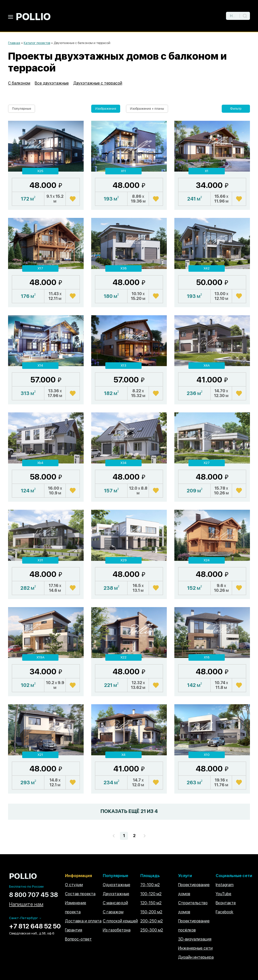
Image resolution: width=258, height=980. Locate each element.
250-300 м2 (152, 930)
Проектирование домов (194, 889)
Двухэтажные (116, 894)
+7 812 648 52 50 (35, 926)
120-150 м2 (151, 903)
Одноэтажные (117, 885)
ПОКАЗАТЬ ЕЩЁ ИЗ (129, 811)
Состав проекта (80, 894)
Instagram (225, 885)
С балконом (19, 83)
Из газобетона (117, 930)
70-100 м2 (150, 885)
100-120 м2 (151, 894)
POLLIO (33, 17)
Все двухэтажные (52, 83)
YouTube (223, 894)
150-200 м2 (151, 912)
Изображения (106, 109)
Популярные (22, 109)
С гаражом (113, 912)
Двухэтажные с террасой (98, 83)
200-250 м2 (152, 921)
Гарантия (74, 930)
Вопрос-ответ (78, 939)
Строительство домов (193, 907)
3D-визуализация (195, 939)
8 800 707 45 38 (34, 895)
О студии (74, 885)
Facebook (224, 912)
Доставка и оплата (83, 921)
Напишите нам (26, 904)
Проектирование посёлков (194, 926)
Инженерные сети (195, 948)
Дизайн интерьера (196, 957)
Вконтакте (226, 903)
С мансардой (115, 903)
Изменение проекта (76, 907)
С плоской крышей (120, 921)
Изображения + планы (147, 109)
